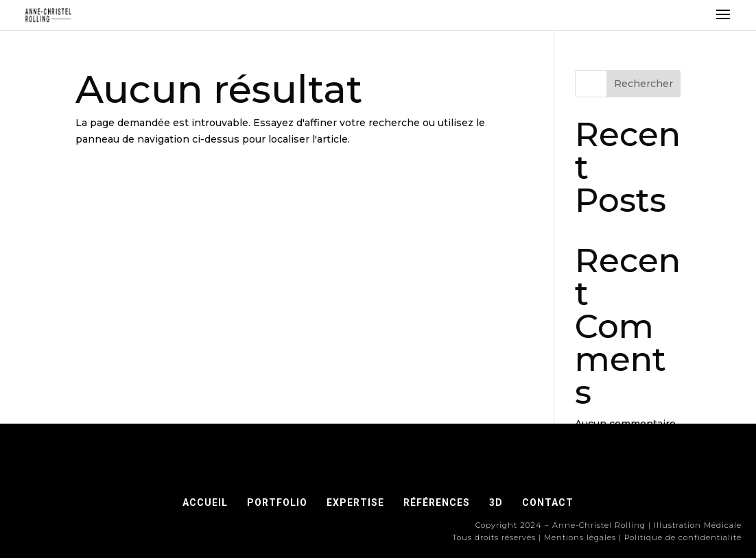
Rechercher (643, 84)
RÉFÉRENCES (441, 502)
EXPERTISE (355, 502)
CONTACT (548, 502)
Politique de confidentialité (683, 537)
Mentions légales (580, 537)
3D (496, 502)
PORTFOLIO (277, 502)
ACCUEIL (205, 502)
